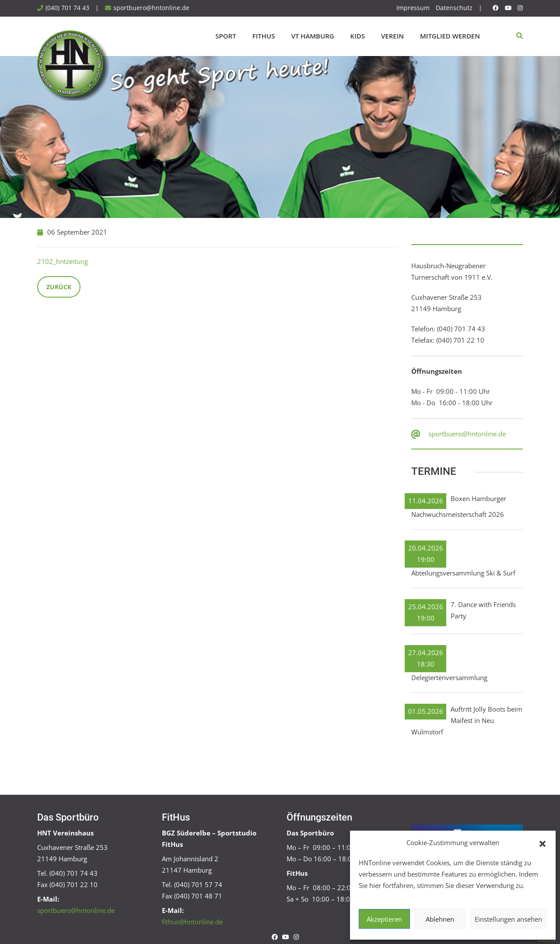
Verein (392, 36)
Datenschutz (454, 8)
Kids (358, 36)
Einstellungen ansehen (508, 919)
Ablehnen (440, 919)
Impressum (413, 8)
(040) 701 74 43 (67, 8)
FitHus (264, 36)
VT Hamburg (312, 36)
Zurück (59, 287)
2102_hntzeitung (63, 261)
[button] (542, 843)
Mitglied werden (450, 36)
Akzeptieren (384, 919)
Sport (226, 36)
